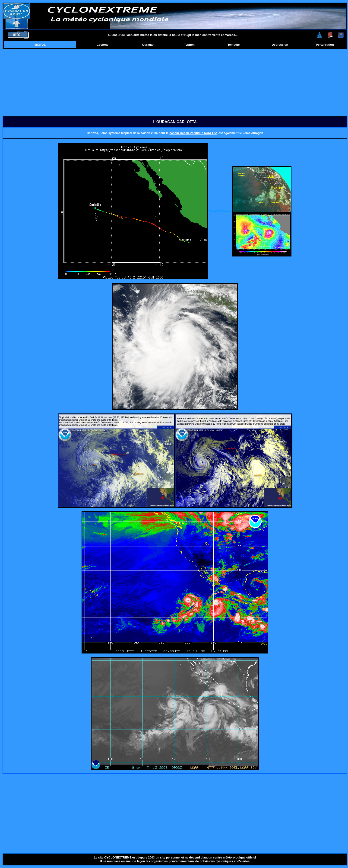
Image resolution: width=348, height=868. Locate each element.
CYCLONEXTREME (118, 857)
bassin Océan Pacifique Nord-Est (193, 133)
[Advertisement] (175, 83)
